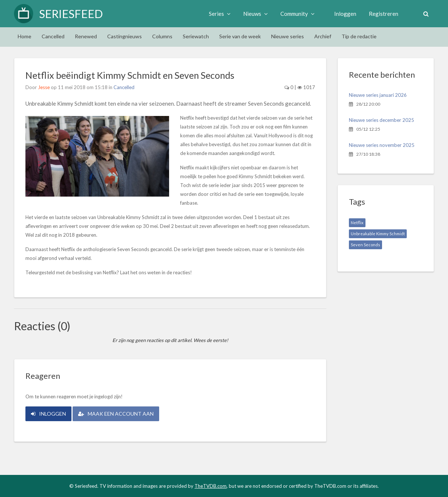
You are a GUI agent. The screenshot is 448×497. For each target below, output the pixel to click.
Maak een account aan (116, 414)
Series (220, 14)
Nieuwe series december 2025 (381, 120)
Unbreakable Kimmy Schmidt (378, 234)
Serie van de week (240, 36)
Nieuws (255, 14)
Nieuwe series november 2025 (382, 145)
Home (24, 36)
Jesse (44, 87)
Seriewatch (196, 36)
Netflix (357, 223)
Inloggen (345, 14)
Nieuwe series (288, 36)
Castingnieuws (125, 36)
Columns (162, 36)
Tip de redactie (359, 36)
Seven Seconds (365, 245)
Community (297, 14)
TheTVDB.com (211, 486)
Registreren (384, 14)
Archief (323, 36)
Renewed (86, 36)
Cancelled (53, 36)
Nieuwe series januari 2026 (378, 95)
